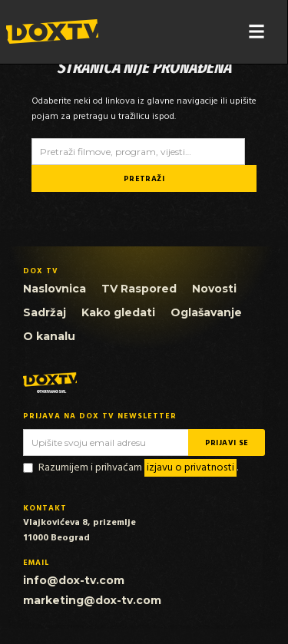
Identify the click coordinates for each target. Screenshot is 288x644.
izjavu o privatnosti (190, 468)
